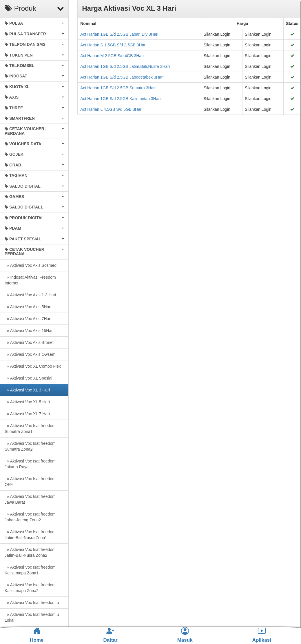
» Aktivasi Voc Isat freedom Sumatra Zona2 (30, 446)
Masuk (185, 635)
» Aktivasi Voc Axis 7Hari (28, 319)
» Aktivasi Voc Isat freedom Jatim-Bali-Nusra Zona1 (30, 535)
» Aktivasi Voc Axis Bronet (29, 342)
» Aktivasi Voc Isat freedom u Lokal (32, 617)
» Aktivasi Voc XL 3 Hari (27, 390)
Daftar (110, 635)
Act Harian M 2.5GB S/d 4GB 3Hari (112, 56)
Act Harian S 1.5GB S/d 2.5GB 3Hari (113, 45)
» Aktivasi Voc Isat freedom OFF (30, 482)
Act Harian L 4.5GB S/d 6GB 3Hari (111, 109)
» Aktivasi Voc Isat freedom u (32, 603)
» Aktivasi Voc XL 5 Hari (27, 402)
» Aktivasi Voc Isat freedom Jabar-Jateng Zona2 (30, 517)
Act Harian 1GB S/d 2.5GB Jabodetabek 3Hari (122, 77)
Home (37, 635)
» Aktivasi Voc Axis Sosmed (31, 265)
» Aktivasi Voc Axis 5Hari (28, 307)
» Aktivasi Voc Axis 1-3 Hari (30, 295)
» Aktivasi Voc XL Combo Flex (33, 366)
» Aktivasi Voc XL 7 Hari (27, 414)
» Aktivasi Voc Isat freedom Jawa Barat (30, 499)
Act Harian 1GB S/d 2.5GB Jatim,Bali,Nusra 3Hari (125, 66)
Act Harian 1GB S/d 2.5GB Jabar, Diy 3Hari (119, 34)
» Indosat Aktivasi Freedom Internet (30, 280)
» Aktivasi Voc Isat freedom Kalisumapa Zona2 (30, 588)
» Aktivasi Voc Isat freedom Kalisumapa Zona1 (30, 570)
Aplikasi (262, 635)
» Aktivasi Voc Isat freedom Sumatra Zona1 (30, 429)
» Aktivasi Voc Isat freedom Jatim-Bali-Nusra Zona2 (30, 552)
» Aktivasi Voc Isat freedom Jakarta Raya (30, 464)
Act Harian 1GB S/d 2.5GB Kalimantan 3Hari (120, 99)
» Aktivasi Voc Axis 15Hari (29, 331)
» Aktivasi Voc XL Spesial (28, 378)
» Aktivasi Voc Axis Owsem (30, 354)
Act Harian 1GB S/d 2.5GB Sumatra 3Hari (118, 88)
